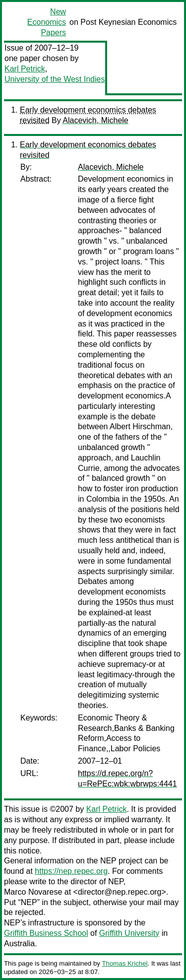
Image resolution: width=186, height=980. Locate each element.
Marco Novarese (33, 892)
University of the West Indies (55, 79)
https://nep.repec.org (71, 871)
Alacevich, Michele (95, 120)
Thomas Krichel (124, 963)
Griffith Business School (46, 933)
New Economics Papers (47, 22)
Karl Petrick (25, 69)
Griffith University (129, 933)
